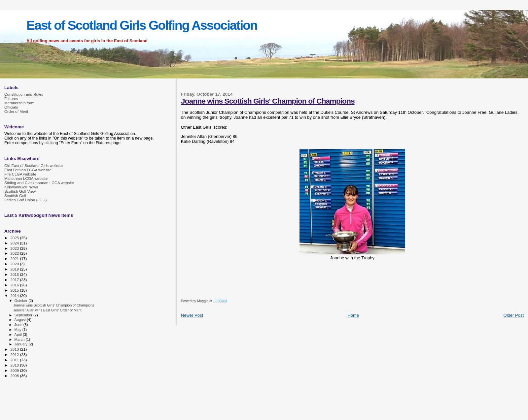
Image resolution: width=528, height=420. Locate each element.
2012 (15, 355)
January (22, 344)
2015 (15, 290)
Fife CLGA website (20, 174)
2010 (15, 365)
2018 (15, 274)
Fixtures (11, 98)
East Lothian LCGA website (28, 170)
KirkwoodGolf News (21, 187)
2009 (15, 370)
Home (353, 315)
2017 (15, 280)
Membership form (19, 103)
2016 (15, 285)
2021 (15, 258)
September (24, 315)
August (21, 320)
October (22, 301)
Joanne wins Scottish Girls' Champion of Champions (268, 101)
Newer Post (192, 315)
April (19, 335)
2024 (15, 243)
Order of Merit (16, 111)
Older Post (514, 315)
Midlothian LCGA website (26, 178)
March (20, 339)
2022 (15, 253)
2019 (15, 269)
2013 (15, 349)
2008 (15, 376)
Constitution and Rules (24, 94)
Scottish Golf (15, 195)
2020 (15, 264)
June (19, 325)
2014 (15, 295)
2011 (15, 360)
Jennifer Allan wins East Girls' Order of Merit (47, 310)
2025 (15, 238)
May (18, 330)
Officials (11, 107)
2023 (15, 248)
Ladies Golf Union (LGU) (25, 200)
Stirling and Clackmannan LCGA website (39, 183)
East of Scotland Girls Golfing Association (142, 25)
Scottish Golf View (20, 191)
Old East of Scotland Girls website (34, 165)
